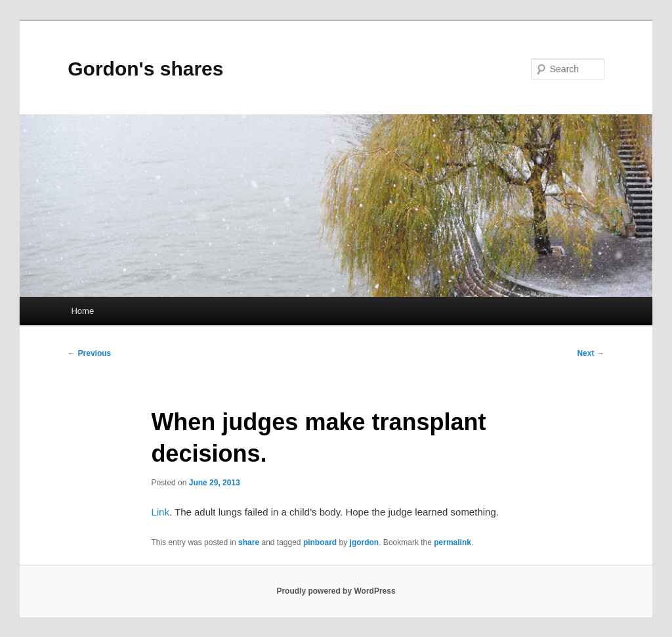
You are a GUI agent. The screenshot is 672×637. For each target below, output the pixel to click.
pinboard (320, 542)
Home (82, 311)
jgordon (365, 542)
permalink (452, 542)
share (249, 542)
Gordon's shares (145, 69)
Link (160, 512)
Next (590, 353)
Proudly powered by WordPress (336, 591)
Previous (89, 353)
